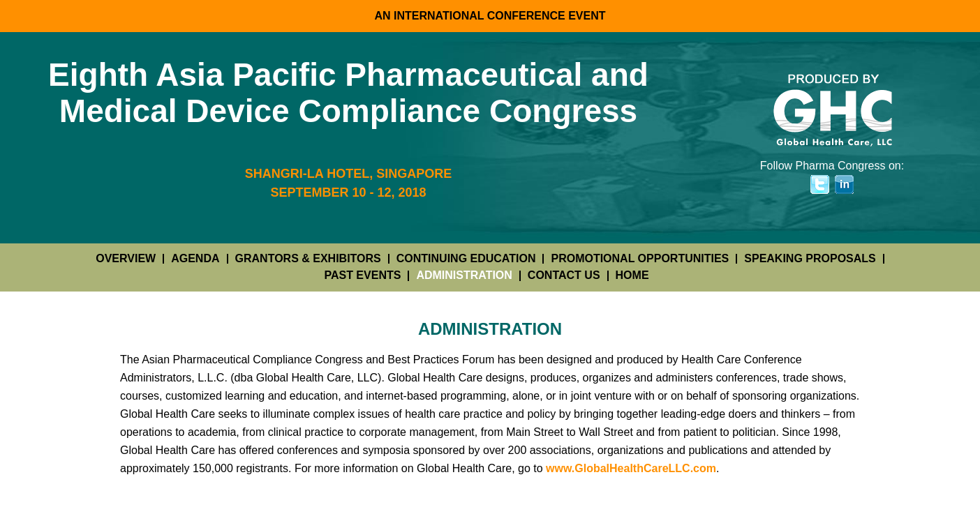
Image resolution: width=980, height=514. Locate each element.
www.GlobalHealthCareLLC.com (631, 468)
